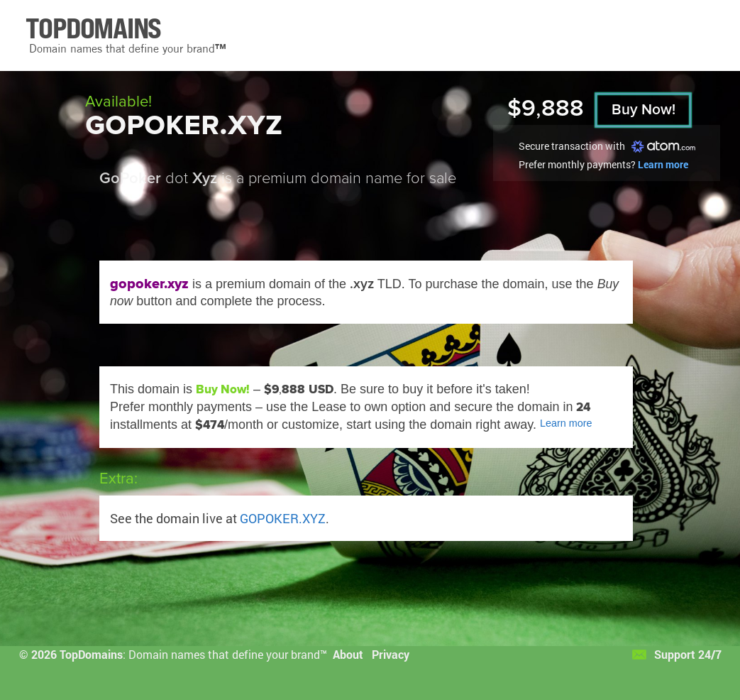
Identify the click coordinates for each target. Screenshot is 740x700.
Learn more (663, 164)
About (348, 654)
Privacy (391, 654)
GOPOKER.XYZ (283, 518)
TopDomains (91, 654)
